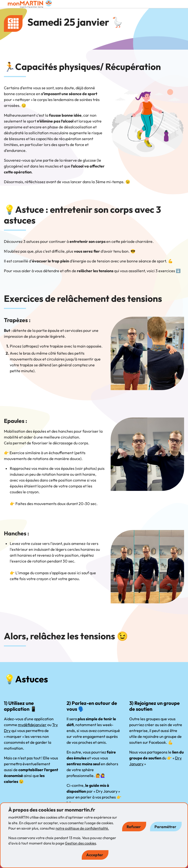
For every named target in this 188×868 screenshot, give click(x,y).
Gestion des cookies (80, 843)
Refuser (134, 827)
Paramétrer (165, 827)
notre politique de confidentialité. (82, 828)
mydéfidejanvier (32, 725)
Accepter (95, 855)
